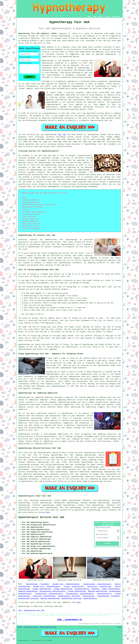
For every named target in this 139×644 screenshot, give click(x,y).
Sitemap (20, 627)
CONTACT (107, 17)
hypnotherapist (54, 105)
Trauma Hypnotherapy (42, 589)
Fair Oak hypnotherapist (40, 453)
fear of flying (29, 274)
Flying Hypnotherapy (74, 586)
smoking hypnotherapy (86, 455)
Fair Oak (62, 135)
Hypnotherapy (89, 596)
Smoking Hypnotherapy (28, 591)
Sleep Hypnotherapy (111, 589)
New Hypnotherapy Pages (31, 627)
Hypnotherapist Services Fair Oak (41, 517)
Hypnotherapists (82, 589)
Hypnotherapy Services (69, 596)
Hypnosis (96, 589)
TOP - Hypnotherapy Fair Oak (31, 610)
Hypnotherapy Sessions (28, 598)
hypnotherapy (84, 68)
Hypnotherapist (90, 598)
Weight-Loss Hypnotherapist (66, 584)
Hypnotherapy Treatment (37, 584)
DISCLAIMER (116, 17)
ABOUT (101, 17)
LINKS (95, 17)
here (48, 512)
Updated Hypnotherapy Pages (48, 627)
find (26, 500)
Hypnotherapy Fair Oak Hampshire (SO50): (38, 34)
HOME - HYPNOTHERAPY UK (69, 620)
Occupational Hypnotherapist (97, 584)
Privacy (119, 627)
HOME (89, 17)
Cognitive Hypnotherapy (44, 596)
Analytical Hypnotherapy (99, 586)
